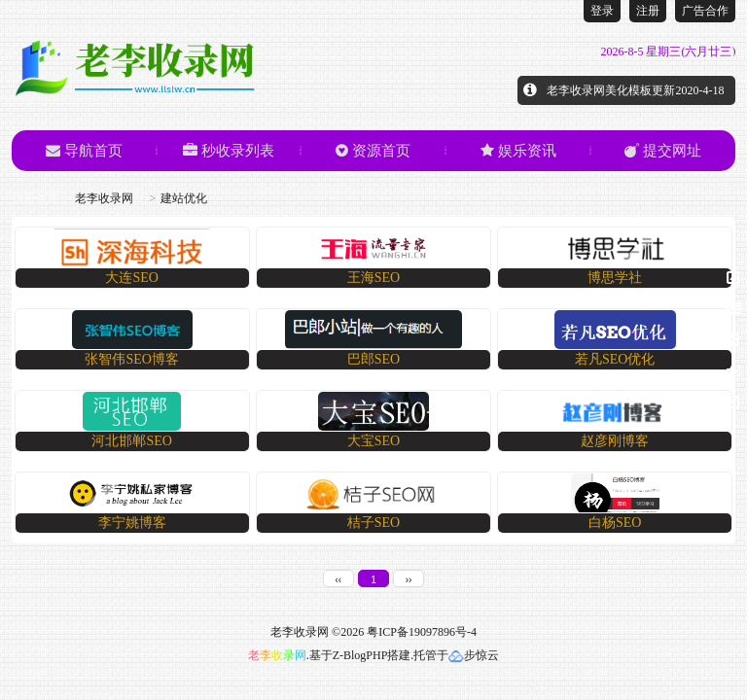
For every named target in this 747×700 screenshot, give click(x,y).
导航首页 (84, 151)
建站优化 (184, 198)
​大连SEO (131, 278)
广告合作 (705, 11)
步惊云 (474, 655)
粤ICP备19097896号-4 (422, 632)
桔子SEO (373, 523)
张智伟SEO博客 (131, 359)
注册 (648, 11)
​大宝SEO (373, 441)
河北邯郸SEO (131, 441)
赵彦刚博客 (615, 441)
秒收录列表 (229, 151)
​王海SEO (373, 278)
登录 (602, 11)
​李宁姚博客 (132, 523)
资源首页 (373, 151)
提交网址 (663, 151)
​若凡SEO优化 (615, 359)
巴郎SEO (373, 359)
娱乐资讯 (518, 151)
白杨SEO (615, 523)
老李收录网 (104, 198)
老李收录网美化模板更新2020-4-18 (635, 90)
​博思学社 (615, 278)
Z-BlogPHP (360, 655)
